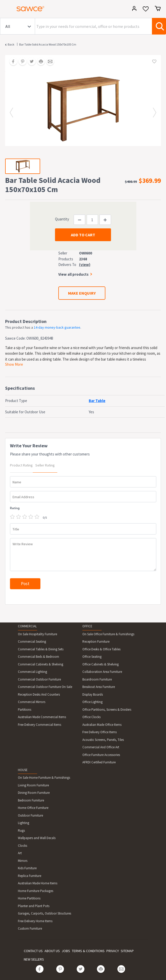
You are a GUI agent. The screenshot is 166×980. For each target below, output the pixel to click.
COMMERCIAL (27, 626)
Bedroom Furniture (31, 800)
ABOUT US (52, 951)
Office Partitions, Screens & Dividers (107, 710)
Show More (14, 364)
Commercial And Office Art (101, 747)
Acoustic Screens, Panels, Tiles (103, 740)
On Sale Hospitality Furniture (37, 634)
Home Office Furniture (33, 808)
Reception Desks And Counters (39, 694)
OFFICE (87, 626)
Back (11, 44)
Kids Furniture (27, 868)
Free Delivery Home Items (35, 921)
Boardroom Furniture (97, 679)
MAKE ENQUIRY (82, 293)
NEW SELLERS (34, 959)
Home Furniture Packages (36, 891)
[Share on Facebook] (12, 62)
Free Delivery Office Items (99, 732)
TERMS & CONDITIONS (88, 951)
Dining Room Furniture (34, 793)
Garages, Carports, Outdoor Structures (45, 913)
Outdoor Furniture (30, 815)
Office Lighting (92, 702)
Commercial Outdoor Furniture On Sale (45, 687)
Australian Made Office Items (102, 725)
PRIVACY (113, 951)
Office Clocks (91, 717)
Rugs (21, 831)
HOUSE (23, 770)
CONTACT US (33, 951)
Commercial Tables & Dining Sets (41, 649)
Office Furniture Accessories (101, 755)
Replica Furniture (30, 876)
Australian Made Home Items (38, 883)
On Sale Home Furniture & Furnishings (44, 778)
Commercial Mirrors (32, 702)
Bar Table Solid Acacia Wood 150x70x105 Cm (48, 44)
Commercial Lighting (32, 672)
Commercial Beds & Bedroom (38, 657)
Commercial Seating (32, 642)
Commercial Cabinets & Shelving (41, 664)
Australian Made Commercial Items (42, 717)
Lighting (24, 823)
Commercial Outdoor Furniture (39, 679)
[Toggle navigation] (6, 9)
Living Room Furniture (33, 785)
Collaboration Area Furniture (102, 672)
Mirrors (23, 861)
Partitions (25, 710)
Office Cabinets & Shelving (101, 664)
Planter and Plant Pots (34, 906)
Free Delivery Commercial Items (40, 725)
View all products (73, 274)
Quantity (62, 219)
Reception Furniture (96, 642)
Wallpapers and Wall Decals (37, 838)
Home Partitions (29, 898)
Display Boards (93, 694)
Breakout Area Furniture (99, 687)
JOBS (66, 951)
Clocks (23, 846)
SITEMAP (127, 951)
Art (20, 853)
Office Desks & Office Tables (101, 649)
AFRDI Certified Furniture (99, 762)
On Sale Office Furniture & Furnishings (108, 634)
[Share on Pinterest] (21, 62)
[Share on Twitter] (30, 62)
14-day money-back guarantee (57, 327)
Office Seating (92, 657)
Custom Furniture (30, 928)
